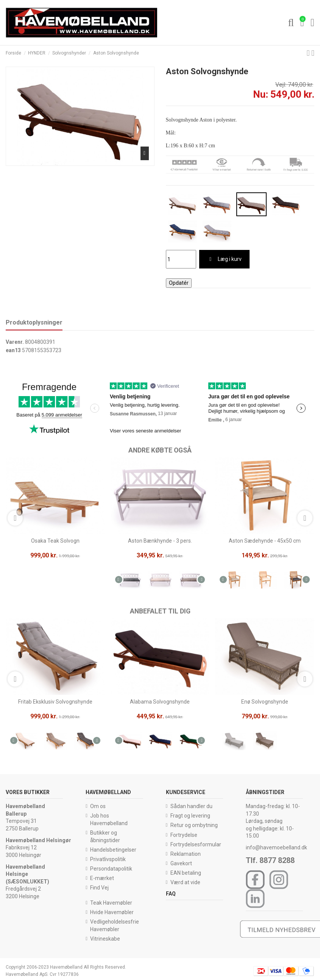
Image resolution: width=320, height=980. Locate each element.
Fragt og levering (190, 816)
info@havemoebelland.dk (276, 847)
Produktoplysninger (34, 322)
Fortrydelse (184, 835)
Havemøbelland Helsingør (38, 840)
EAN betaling (186, 873)
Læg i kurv (224, 259)
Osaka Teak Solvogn (55, 541)
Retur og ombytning (194, 825)
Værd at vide (185, 882)
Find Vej (99, 888)
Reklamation (186, 854)
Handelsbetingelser (113, 850)
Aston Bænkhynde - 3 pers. (160, 541)
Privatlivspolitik (108, 859)
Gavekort (181, 863)
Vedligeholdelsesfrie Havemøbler (115, 925)
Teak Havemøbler (111, 903)
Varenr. (15, 342)
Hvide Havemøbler (112, 912)
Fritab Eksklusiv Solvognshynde (55, 702)
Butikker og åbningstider (105, 836)
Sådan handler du (191, 806)
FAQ (171, 894)
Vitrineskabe (105, 939)
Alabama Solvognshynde (160, 702)
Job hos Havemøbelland (109, 819)
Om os (98, 806)
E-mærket (102, 878)
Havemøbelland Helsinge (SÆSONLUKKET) (27, 874)
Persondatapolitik (111, 869)
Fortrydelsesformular (196, 844)
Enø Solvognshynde (265, 702)
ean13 (13, 350)
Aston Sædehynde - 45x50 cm (265, 541)
